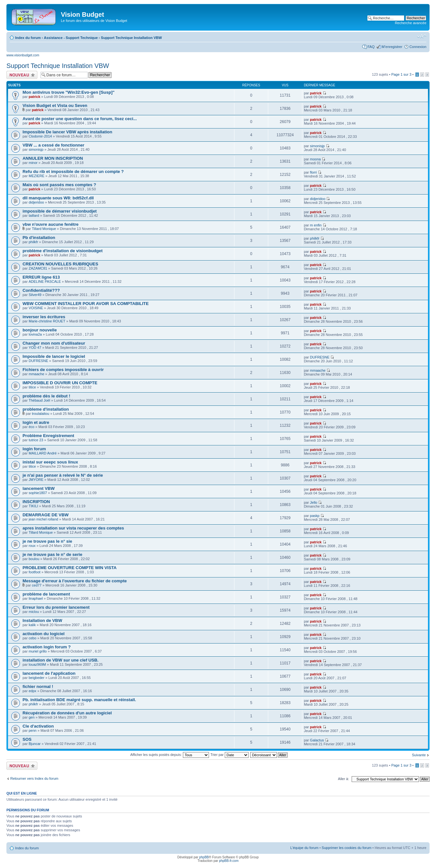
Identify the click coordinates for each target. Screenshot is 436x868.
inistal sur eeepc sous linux (50, 462)
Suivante (419, 755)
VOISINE (36, 308)
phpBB (204, 857)
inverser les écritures (44, 317)
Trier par (229, 755)
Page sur (401, 74)
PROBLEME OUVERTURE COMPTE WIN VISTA (70, 568)
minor (33, 163)
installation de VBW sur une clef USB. (61, 660)
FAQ (371, 47)
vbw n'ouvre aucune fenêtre (51, 224)
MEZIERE (37, 176)
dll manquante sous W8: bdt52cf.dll (58, 198)
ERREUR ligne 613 (41, 277)
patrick (34, 97)
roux (32, 546)
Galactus (317, 740)
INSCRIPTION (36, 502)
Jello (314, 502)
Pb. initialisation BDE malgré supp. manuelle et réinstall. (79, 700)
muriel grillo (38, 651)
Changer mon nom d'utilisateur (54, 343)
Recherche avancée (411, 23)
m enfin (316, 225)
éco (32, 427)
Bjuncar (35, 744)
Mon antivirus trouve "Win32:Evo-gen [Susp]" (69, 92)
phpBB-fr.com (229, 861)
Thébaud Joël (39, 400)
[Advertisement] (226, 17)
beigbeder (37, 678)
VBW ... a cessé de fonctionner (53, 145)
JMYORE (36, 480)
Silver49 (35, 295)
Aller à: (344, 779)
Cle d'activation (38, 726)
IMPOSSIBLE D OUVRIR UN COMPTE (60, 383)
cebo (33, 638)
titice (32, 387)
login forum (34, 449)
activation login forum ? (47, 647)
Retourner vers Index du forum (34, 778)
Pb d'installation (39, 238)
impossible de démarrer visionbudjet (60, 211)
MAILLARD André (43, 453)
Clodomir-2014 (40, 136)
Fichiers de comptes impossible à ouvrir (63, 370)
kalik (32, 625)
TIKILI (33, 506)
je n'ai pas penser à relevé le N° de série (63, 475)
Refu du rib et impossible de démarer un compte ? (73, 172)
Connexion (418, 47)
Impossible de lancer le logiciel (54, 356)
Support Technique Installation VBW (131, 38)
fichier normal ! (38, 687)
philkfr (33, 242)
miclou (34, 612)
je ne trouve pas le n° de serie (52, 554)
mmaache (36, 374)
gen (32, 717)
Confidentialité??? (41, 290)
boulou (34, 559)
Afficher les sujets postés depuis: (169, 755)
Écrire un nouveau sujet (22, 75)
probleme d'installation (46, 409)
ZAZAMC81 (38, 268)
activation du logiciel (43, 634)
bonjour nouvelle (40, 330)
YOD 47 (35, 348)
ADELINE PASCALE (45, 281)
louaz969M (37, 664)
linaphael (36, 598)
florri (313, 172)
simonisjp (36, 149)
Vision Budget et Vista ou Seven (55, 105)
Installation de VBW (42, 620)
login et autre (36, 422)
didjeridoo (36, 202)
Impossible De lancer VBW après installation (67, 132)
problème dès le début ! (46, 396)
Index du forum (28, 38)
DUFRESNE (38, 361)
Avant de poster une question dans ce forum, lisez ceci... (80, 119)
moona (316, 159)
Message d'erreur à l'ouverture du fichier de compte (75, 581)
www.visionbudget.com (23, 55)
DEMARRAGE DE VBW (46, 515)
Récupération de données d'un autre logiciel (67, 713)
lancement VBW (39, 488)
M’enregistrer (392, 47)
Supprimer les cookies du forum (347, 848)
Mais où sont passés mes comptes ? (59, 185)
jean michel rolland (43, 519)
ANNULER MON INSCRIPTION (53, 158)
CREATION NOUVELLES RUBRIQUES (60, 264)
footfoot (35, 572)
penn (33, 730)
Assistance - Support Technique (71, 38)
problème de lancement (46, 594)
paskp (315, 516)
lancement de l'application (49, 673)
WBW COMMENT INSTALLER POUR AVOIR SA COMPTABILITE (86, 304)
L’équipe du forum (304, 848)
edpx (33, 691)
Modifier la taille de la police (422, 36)
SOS (27, 739)
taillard (34, 215)
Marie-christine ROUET (47, 321)
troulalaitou (41, 414)
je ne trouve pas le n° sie (47, 541)
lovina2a (35, 334)
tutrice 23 (36, 440)
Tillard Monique (44, 229)
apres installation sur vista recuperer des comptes (73, 528)
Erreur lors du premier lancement (56, 607)
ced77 (37, 585)
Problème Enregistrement (48, 436)
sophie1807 (38, 493)
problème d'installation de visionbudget (63, 251)
